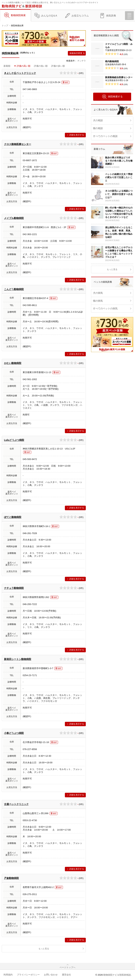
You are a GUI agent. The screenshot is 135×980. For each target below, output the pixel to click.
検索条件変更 (76, 53)
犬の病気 (98, 293)
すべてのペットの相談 (105, 136)
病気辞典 (111, 16)
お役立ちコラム (80, 16)
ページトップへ (68, 967)
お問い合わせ (51, 975)
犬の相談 (98, 120)
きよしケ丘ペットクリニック (20, 73)
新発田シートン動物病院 (18, 659)
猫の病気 (98, 301)
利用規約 (8, 975)
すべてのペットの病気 (105, 308)
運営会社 (66, 975)
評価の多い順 (58, 66)
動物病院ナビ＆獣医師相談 (117, 975)
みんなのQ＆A (49, 16)
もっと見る (44, 949)
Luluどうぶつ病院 (14, 440)
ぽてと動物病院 (13, 517)
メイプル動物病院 (14, 218)
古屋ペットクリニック (16, 804)
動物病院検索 (18, 15)
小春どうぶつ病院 (14, 733)
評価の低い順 (41, 66)
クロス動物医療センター (18, 144)
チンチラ (82, 61)
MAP (67, 82)
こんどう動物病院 (14, 289)
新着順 (7, 66)
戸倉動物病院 (11, 878)
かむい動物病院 (13, 363)
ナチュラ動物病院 (14, 588)
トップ (5, 26)
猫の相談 (98, 128)
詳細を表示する (77, 135)
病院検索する (112, 97)
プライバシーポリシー (28, 975)
